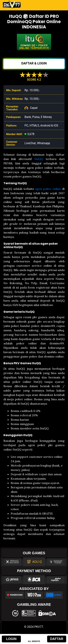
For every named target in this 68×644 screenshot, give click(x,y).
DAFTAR (57, 639)
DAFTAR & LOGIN (34, 63)
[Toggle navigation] (60, 5)
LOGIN (11, 639)
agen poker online (48, 189)
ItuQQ (39, 159)
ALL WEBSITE (34, 641)
